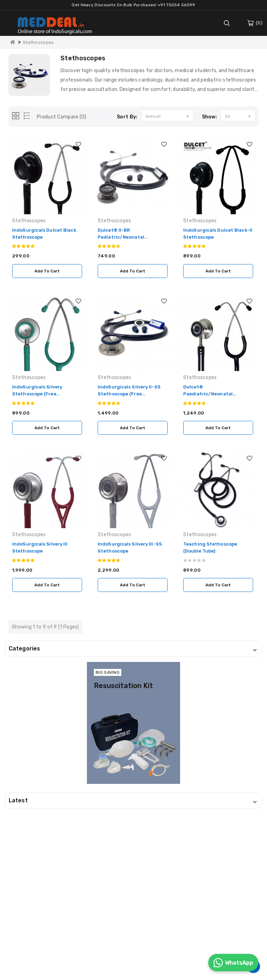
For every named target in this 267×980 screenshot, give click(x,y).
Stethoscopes (38, 42)
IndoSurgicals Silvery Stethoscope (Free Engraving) (37, 394)
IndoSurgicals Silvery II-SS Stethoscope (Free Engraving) (129, 394)
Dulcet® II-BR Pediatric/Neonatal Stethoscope (121, 237)
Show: (210, 117)
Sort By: (127, 117)
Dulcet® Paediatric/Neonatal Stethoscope (208, 394)
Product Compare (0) (62, 117)
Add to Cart (47, 271)
